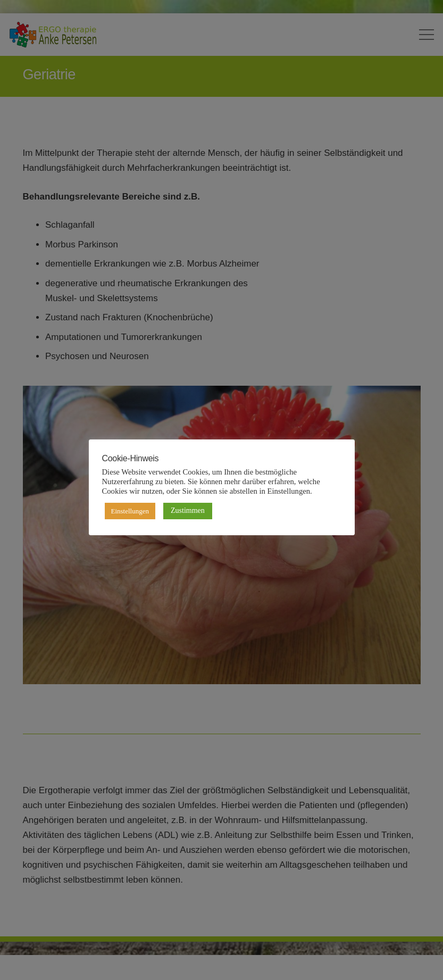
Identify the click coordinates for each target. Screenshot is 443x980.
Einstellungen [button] (130, 511)
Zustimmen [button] (188, 510)
